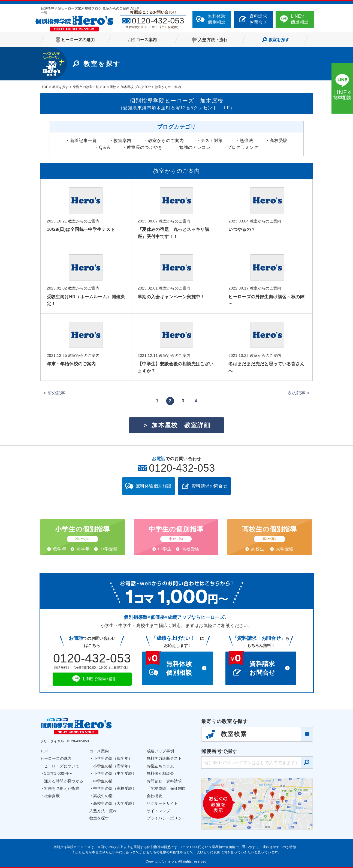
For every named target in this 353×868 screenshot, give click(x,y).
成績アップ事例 (160, 751)
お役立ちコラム (160, 766)
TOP (44, 751)
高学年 (83, 549)
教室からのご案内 (166, 141)
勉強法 (246, 141)
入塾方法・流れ (103, 811)
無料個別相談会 (160, 773)
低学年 (60, 549)
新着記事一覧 (83, 141)
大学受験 (285, 549)
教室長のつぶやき (145, 147)
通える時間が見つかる (64, 781)
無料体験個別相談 (217, 19)
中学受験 (109, 549)
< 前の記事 (55, 393)
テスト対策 (212, 141)
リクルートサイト (162, 803)
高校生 (258, 549)
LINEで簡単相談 (300, 19)
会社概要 (155, 796)
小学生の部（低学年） (113, 758)
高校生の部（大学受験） (115, 803)
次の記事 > (298, 393)
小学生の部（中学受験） (115, 773)
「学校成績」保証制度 (166, 788)
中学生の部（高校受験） (115, 788)
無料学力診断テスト (164, 758)
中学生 (165, 549)
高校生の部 (103, 796)
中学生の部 (103, 781)
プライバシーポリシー (166, 818)
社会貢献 (52, 796)
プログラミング (243, 147)
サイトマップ (158, 811)
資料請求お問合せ (258, 19)
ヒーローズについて (62, 766)
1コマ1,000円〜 (58, 773)
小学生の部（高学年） (113, 766)
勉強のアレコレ (195, 147)
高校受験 (279, 141)
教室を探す (99, 818)
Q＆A (104, 147)
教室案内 (122, 141)
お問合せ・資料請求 (164, 781)
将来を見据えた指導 (62, 788)
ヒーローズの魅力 (56, 758)
